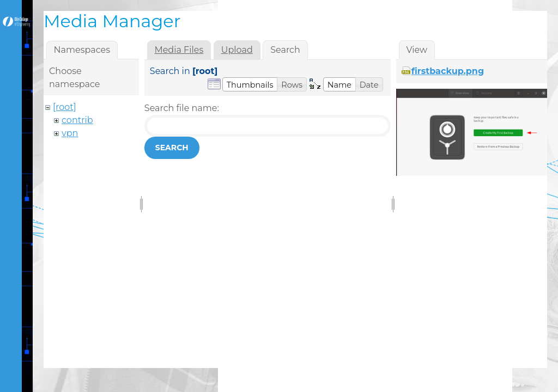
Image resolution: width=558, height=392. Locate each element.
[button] (250, 84)
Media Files (179, 50)
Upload (237, 50)
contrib (77, 120)
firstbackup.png (448, 71)
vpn (70, 133)
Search (172, 148)
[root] (65, 107)
